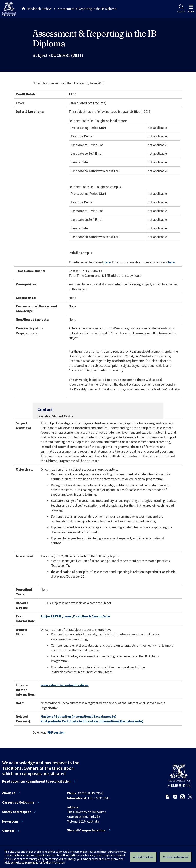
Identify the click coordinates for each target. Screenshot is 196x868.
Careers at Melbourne (18, 802)
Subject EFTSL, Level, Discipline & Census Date (75, 616)
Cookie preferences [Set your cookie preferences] (176, 857)
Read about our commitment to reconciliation (36, 781)
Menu (191, 9)
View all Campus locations (86, 830)
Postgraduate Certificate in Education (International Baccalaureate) (92, 721)
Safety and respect (17, 812)
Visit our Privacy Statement (21, 862)
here (107, 262)
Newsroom (10, 821)
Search (181, 9)
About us (9, 793)
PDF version (56, 732)
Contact (8, 831)
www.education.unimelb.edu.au (65, 685)
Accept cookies (143, 857)
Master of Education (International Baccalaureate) (78, 716)
